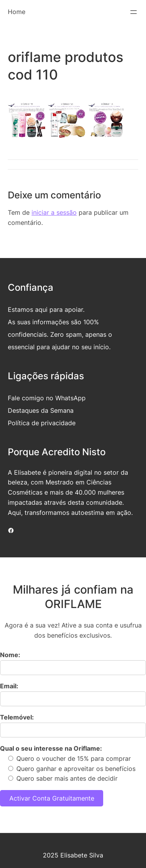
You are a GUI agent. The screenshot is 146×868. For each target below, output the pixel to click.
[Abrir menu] (134, 12)
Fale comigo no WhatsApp (47, 398)
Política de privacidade (42, 423)
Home (17, 12)
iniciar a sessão (54, 212)
